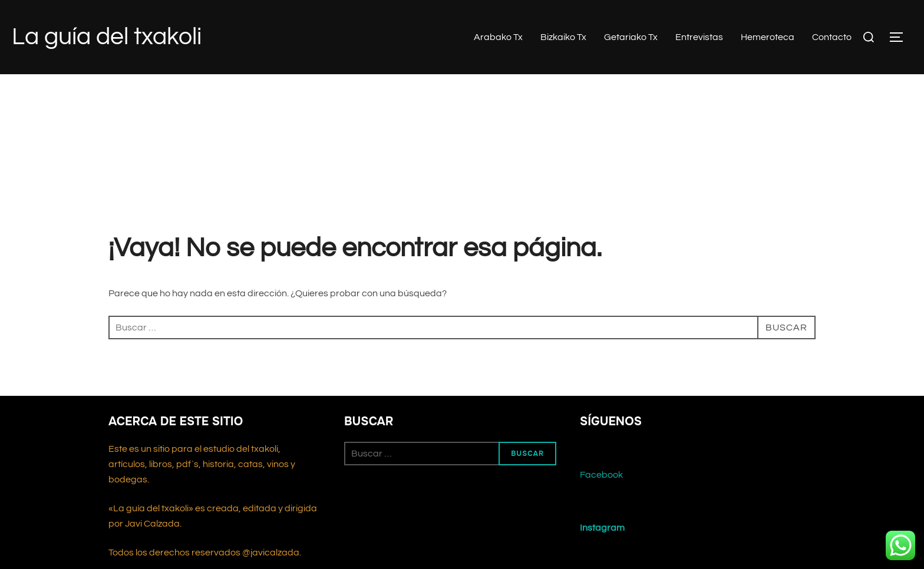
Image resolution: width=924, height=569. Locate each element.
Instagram (602, 528)
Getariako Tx (631, 37)
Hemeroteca (768, 37)
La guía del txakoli (107, 37)
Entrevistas (699, 37)
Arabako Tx (498, 37)
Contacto (832, 37)
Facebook (601, 475)
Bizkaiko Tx (563, 37)
